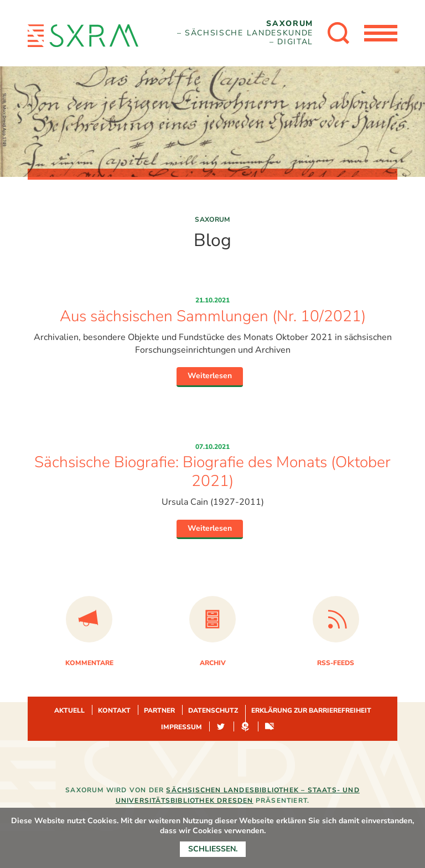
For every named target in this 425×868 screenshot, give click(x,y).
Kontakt (114, 710)
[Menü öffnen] (381, 33)
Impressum (182, 727)
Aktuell (69, 710)
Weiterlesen (210, 376)
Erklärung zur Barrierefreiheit (311, 710)
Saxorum (212, 219)
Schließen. (213, 849)
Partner (159, 710)
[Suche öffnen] (339, 33)
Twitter (221, 727)
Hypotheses (245, 727)
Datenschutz (213, 710)
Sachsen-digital (269, 727)
